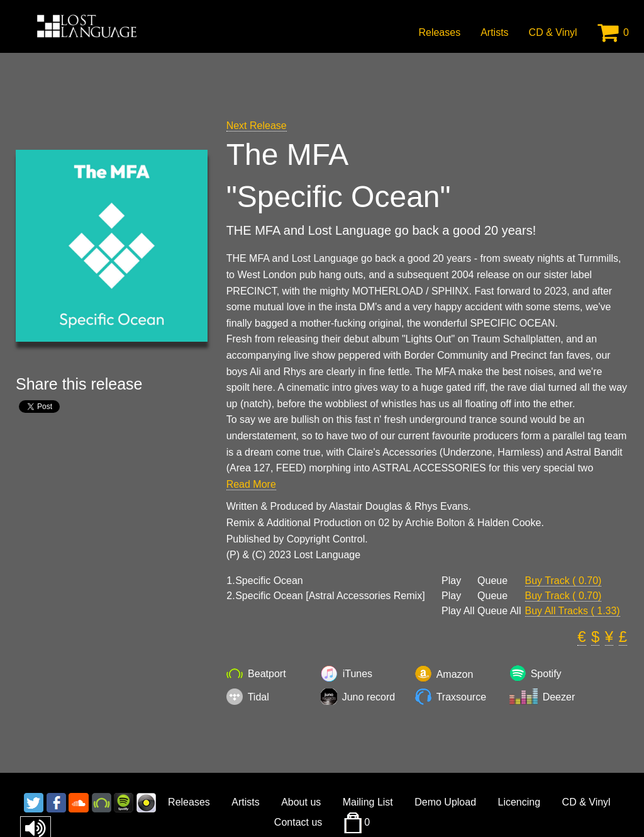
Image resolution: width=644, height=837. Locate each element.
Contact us (298, 822)
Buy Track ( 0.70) (563, 581)
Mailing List (368, 802)
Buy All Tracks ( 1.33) (573, 611)
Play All (458, 611)
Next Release (257, 126)
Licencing (519, 802)
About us (301, 802)
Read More (251, 484)
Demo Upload (445, 802)
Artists (494, 32)
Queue (492, 581)
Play (451, 581)
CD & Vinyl (553, 32)
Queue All (499, 611)
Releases (439, 32)
